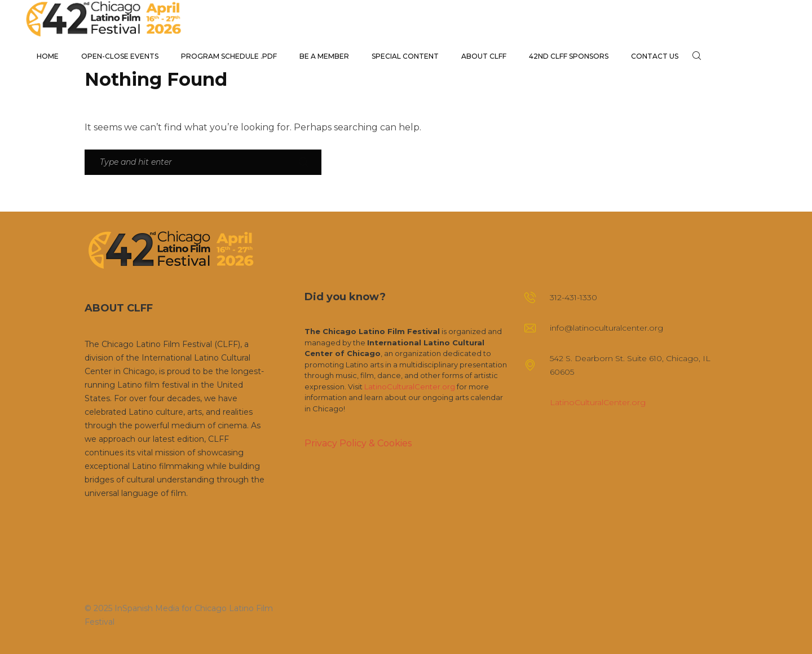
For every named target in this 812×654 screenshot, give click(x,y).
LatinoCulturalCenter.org (410, 387)
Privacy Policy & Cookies (358, 443)
